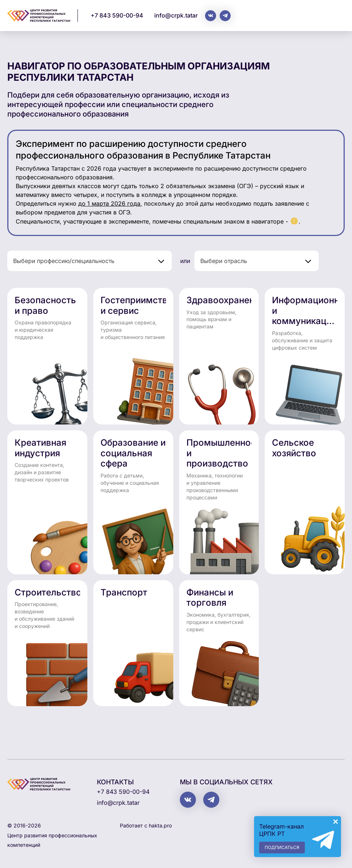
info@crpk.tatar (176, 15)
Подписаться (282, 847)
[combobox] (90, 261)
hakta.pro (160, 825)
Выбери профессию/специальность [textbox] (64, 261)
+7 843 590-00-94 (117, 15)
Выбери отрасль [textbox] (224, 261)
